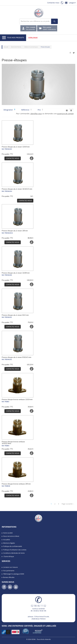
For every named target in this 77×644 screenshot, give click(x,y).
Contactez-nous (53, 3)
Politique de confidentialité (13, 546)
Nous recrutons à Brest (11, 536)
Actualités (7, 540)
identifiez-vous (36, 114)
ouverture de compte (65, 114)
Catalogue (33, 38)
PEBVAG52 (8, 359)
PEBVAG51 (8, 317)
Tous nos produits (13, 38)
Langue (72, 3)
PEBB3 (7, 402)
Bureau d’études (9, 577)
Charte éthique (9, 556)
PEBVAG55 (8, 275)
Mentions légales (9, 543)
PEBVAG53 (8, 149)
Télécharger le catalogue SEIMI (14, 574)
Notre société (8, 533)
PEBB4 (7, 446)
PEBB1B (7, 486)
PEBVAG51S (9, 233)
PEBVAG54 (8, 191)
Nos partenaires (9, 571)
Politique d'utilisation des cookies (15, 550)
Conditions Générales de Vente (14, 553)
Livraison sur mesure (10, 567)
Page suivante (68, 504)
